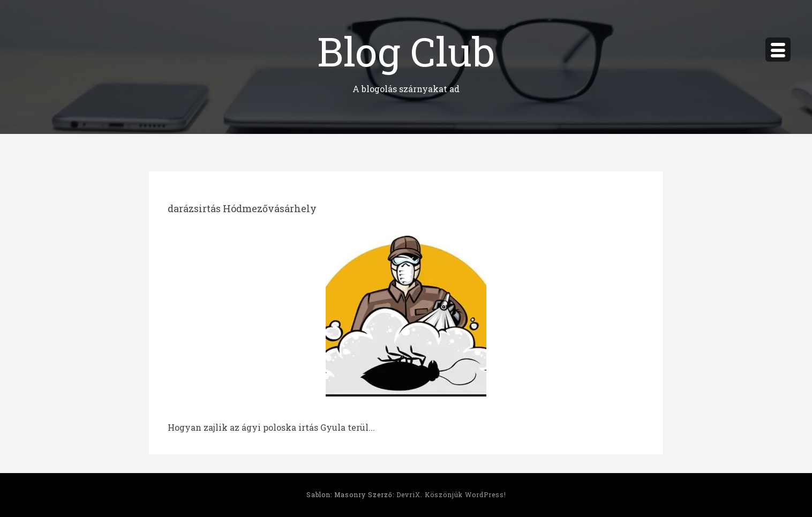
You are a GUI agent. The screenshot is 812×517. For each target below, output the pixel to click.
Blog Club (406, 51)
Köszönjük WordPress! (465, 494)
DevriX (408, 494)
